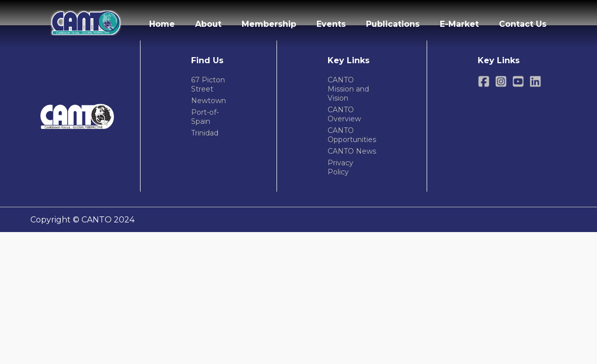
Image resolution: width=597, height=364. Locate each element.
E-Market (459, 24)
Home (162, 24)
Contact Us (523, 24)
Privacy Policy (340, 167)
